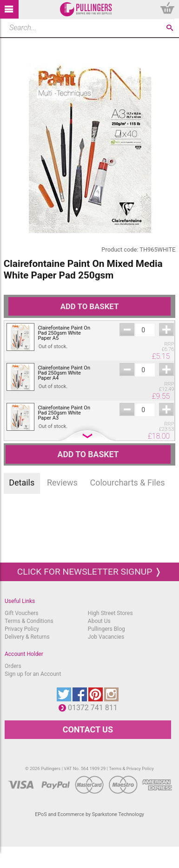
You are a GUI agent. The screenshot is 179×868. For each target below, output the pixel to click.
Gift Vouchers (22, 613)
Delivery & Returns (27, 637)
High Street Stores (110, 613)
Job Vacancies (106, 637)
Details (22, 483)
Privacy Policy (22, 629)
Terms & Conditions (29, 621)
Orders (13, 666)
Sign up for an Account (33, 674)
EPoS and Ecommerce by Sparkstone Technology (89, 814)
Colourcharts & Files (128, 483)
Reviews (62, 483)
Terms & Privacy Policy (131, 768)
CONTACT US (88, 729)
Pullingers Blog (106, 629)
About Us (99, 621)
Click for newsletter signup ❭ (89, 572)
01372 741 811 (95, 708)
